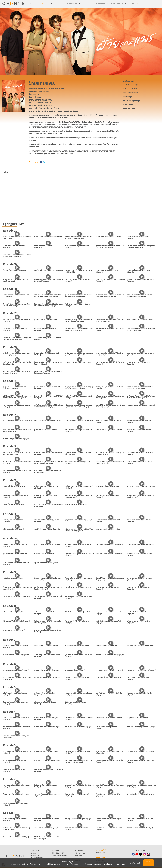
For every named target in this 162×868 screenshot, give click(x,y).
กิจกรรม (82, 4)
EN (133, 4)
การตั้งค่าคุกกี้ (135, 863)
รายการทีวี (49, 4)
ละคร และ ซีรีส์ (40, 4)
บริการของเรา (80, 853)
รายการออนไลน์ (59, 4)
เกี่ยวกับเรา (125, 4)
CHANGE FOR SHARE (113, 4)
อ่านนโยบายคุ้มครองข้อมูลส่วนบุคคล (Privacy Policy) (85, 864)
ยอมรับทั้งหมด (148, 863)
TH (137, 4)
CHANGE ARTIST (99, 4)
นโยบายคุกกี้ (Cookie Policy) (116, 864)
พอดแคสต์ (89, 4)
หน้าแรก (32, 4)
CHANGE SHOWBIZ (71, 4)
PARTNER (79, 855)
